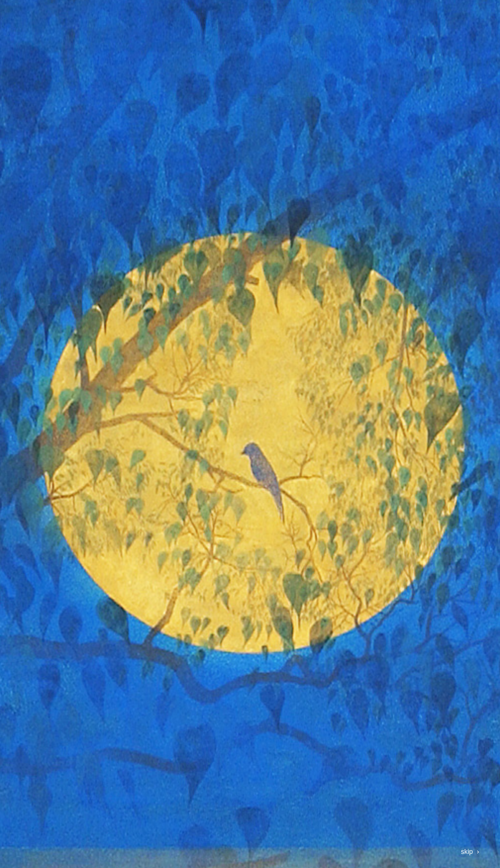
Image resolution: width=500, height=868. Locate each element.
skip (467, 852)
